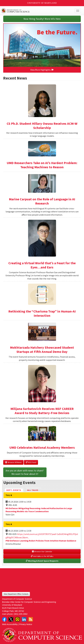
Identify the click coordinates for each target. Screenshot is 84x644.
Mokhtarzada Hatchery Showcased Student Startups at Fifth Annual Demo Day (42, 350)
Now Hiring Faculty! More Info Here (42, 19)
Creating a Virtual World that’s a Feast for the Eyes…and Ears (42, 265)
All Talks (33, 490)
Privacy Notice (26, 624)
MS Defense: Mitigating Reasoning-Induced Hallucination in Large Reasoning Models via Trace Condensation (39, 510)
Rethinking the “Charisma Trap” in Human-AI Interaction (42, 313)
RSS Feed (31, 462)
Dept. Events (15, 490)
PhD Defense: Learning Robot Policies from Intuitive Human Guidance (41, 541)
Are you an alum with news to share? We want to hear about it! (25, 472)
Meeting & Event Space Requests (42, 561)
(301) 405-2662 (21, 614)
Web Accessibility (10, 624)
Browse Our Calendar (42, 552)
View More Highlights (42, 70)
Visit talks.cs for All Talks (42, 556)
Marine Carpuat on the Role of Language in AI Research (42, 201)
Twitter (11, 619)
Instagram (17, 619)
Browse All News (13, 462)
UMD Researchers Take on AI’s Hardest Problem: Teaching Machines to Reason (42, 165)
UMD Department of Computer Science (34, 11)
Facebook (4, 619)
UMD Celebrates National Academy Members (42, 447)
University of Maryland (42, 3)
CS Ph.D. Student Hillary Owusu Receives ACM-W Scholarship (42, 126)
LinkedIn (24, 619)
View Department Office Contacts (16, 594)
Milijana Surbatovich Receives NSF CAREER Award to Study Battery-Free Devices (42, 411)
